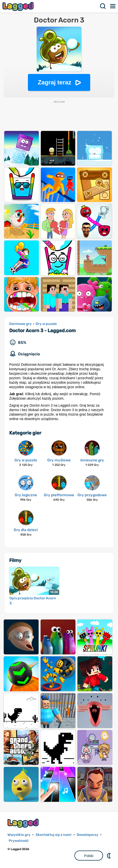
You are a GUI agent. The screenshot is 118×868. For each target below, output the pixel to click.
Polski (89, 856)
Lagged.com (24, 823)
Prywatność (19, 841)
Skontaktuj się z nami (54, 835)
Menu (113, 6)
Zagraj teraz (55, 82)
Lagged (19, 6)
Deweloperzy (88, 835)
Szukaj (103, 6)
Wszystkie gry (19, 835)
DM (109, 856)
